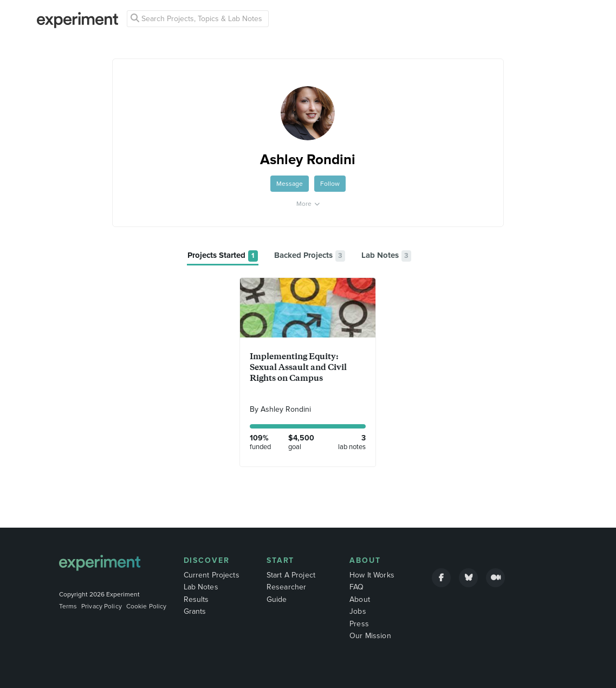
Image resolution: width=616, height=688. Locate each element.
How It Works (372, 575)
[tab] (223, 256)
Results (196, 599)
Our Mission (370, 636)
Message (290, 184)
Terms (68, 606)
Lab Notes (201, 587)
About (365, 560)
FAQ (356, 587)
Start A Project (291, 575)
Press (359, 624)
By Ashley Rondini (280, 409)
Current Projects (212, 575)
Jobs (358, 611)
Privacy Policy (102, 606)
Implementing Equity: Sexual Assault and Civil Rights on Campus (298, 367)
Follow (330, 184)
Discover (207, 560)
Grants (195, 611)
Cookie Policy (147, 606)
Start (281, 560)
